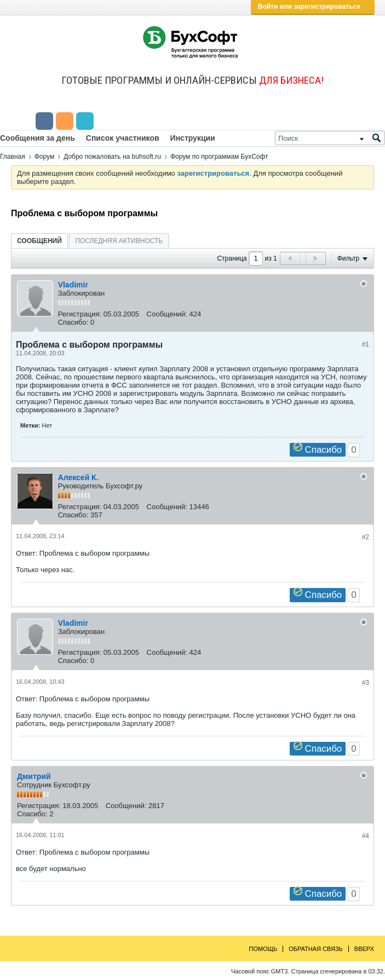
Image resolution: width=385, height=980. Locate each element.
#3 (366, 683)
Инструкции (193, 138)
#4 (366, 836)
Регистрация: (80, 314)
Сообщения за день (38, 138)
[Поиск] (330, 138)
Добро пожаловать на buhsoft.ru (112, 157)
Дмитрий (34, 776)
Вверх (364, 949)
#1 (366, 344)
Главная (13, 157)
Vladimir (73, 285)
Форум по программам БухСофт (219, 157)
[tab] (39, 241)
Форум (44, 157)
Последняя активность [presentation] (119, 241)
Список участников (123, 138)
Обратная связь (316, 949)
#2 (366, 537)
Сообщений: (167, 314)
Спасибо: (73, 322)
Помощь (263, 949)
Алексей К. (78, 477)
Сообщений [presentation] (39, 241)
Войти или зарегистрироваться (313, 7)
